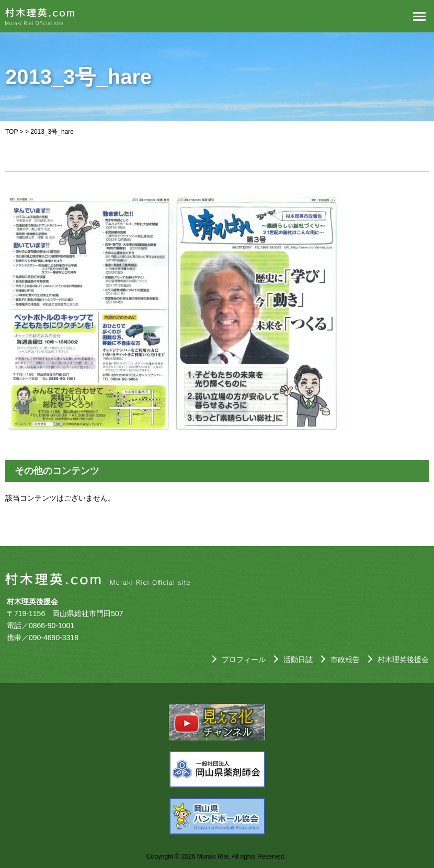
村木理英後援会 (403, 659)
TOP (12, 132)
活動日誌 (298, 659)
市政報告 (345, 659)
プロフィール (244, 659)
